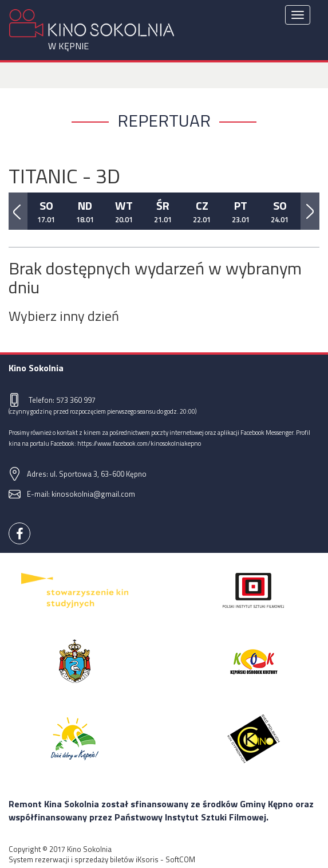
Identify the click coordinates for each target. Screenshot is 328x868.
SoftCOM (180, 859)
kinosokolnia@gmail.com (93, 494)
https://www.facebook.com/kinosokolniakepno (139, 443)
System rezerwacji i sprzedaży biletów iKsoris (84, 859)
